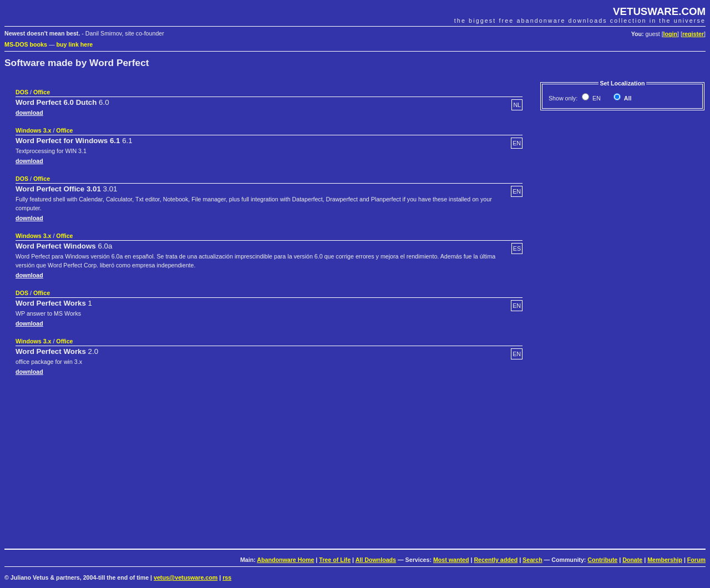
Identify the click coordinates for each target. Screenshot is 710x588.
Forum (696, 560)
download (29, 113)
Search (532, 560)
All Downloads (376, 560)
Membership (665, 560)
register (693, 34)
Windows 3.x (33, 130)
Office (42, 92)
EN (596, 98)
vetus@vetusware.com (186, 577)
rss (227, 577)
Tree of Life (335, 560)
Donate (632, 560)
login (670, 34)
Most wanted (451, 560)
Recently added (496, 560)
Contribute (602, 560)
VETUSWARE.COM (659, 11)
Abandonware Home (285, 560)
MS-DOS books (26, 44)
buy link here (75, 44)
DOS (22, 92)
